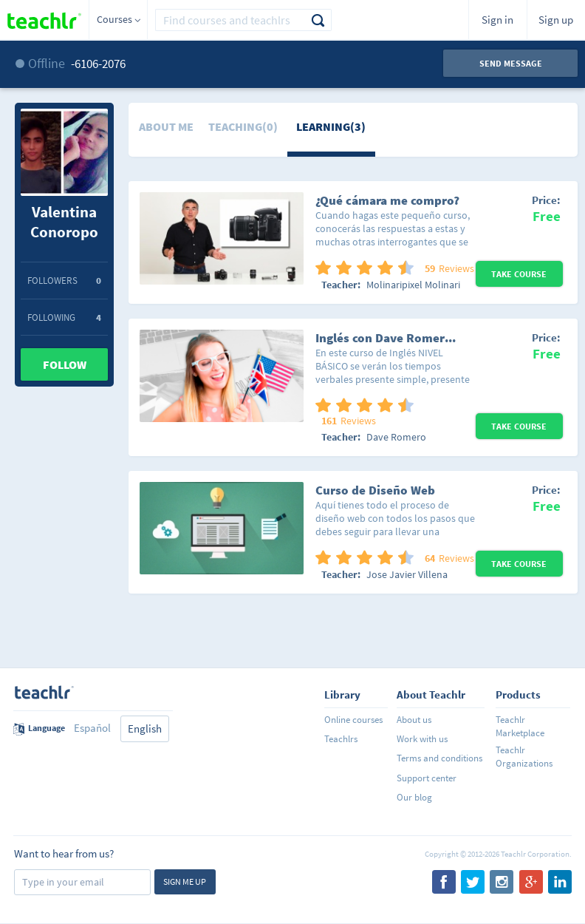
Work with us (422, 739)
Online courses (353, 720)
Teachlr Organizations (524, 757)
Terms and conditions (439, 758)
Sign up (556, 20)
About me (166, 126)
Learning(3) (331, 126)
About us (414, 720)
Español (92, 728)
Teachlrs (341, 739)
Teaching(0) (243, 126)
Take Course (519, 274)
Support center (427, 778)
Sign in (497, 20)
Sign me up (185, 881)
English (145, 728)
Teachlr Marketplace (520, 726)
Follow (65, 364)
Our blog (414, 797)
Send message (511, 63)
